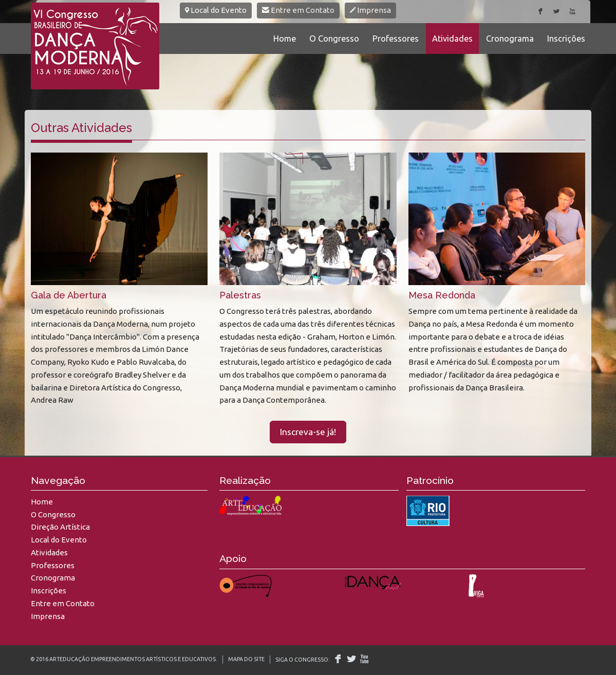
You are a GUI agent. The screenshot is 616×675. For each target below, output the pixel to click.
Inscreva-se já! (308, 432)
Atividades (452, 39)
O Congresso (334, 39)
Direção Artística (60, 527)
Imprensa (370, 10)
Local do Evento (216, 10)
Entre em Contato (298, 10)
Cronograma (510, 39)
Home (285, 39)
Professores (396, 39)
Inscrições (566, 39)
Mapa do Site (246, 659)
